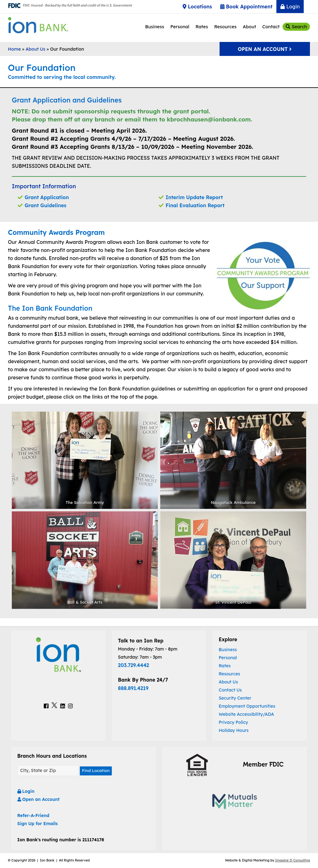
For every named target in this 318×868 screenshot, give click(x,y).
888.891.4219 (133, 688)
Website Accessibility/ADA (246, 714)
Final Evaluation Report (195, 205)
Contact (271, 27)
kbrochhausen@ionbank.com (209, 119)
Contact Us (230, 690)
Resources (225, 27)
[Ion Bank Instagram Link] (70, 706)
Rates (202, 27)
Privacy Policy (233, 722)
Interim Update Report (194, 197)
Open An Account (265, 49)
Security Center (235, 698)
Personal (180, 27)
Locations (197, 7)
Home (15, 49)
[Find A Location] (48, 771)
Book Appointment (246, 7)
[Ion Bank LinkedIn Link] (63, 706)
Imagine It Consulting (293, 861)
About (250, 27)
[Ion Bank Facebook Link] (46, 706)
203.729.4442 (134, 665)
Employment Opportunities (247, 706)
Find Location (96, 771)
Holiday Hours (234, 730)
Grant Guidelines (45, 205)
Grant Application (47, 197)
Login (290, 7)
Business (154, 27)
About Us (35, 49)
